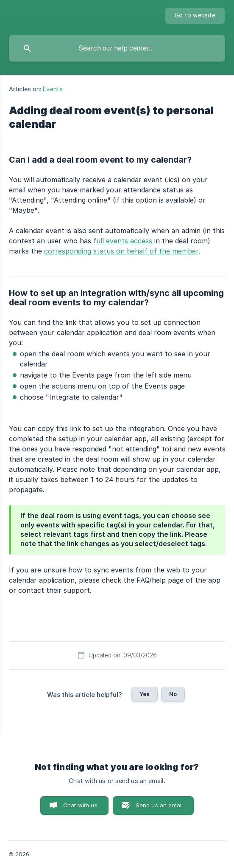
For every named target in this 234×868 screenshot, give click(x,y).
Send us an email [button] (159, 805)
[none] (195, 16)
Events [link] (53, 89)
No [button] (173, 694)
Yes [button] (145, 694)
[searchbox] (117, 48)
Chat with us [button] (80, 805)
